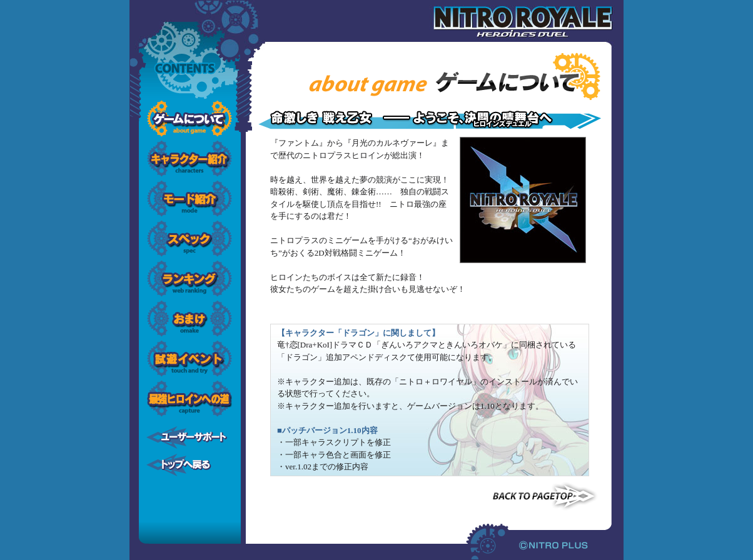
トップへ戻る (190, 465)
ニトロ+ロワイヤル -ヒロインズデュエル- (534, 22)
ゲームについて (190, 119)
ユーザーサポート (190, 437)
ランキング (190, 279)
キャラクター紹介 (190, 159)
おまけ (190, 319)
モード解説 (190, 199)
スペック (190, 239)
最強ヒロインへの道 (190, 399)
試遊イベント (190, 359)
